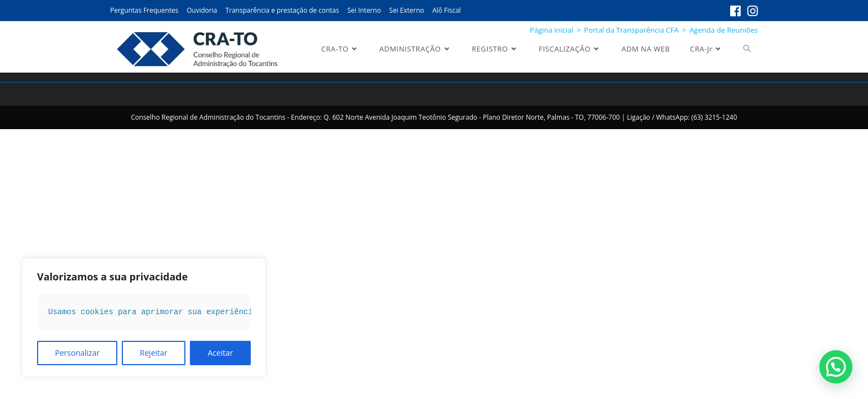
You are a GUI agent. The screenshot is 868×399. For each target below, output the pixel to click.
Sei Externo (407, 10)
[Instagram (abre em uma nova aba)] (751, 11)
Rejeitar (154, 353)
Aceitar (220, 353)
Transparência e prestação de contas (282, 10)
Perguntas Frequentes (144, 10)
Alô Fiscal (446, 10)
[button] (836, 367)
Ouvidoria (202, 10)
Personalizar (77, 353)
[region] (144, 318)
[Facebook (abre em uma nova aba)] (735, 11)
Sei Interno (364, 10)
